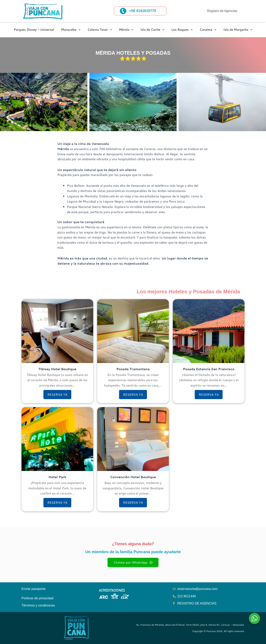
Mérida (126, 29)
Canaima (208, 29)
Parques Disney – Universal (34, 29)
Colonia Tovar (100, 29)
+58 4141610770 (143, 11)
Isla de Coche (152, 29)
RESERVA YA (57, 394)
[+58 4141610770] (123, 11)
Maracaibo (71, 29)
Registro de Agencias (222, 11)
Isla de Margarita (238, 29)
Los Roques (182, 29)
